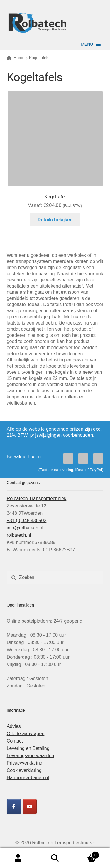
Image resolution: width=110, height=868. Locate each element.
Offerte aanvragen (26, 734)
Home (19, 58)
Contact (15, 741)
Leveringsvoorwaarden (31, 756)
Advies (14, 726)
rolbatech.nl (19, 535)
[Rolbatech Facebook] (14, 807)
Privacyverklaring (25, 763)
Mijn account (18, 858)
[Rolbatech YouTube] (30, 807)
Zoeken (55, 858)
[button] (87, 44)
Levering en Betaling (28, 748)
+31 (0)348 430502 (27, 520)
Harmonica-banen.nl (28, 778)
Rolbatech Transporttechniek (37, 498)
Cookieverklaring (24, 770)
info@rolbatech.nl (25, 528)
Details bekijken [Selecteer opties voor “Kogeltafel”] (55, 220)
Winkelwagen (86, 854)
